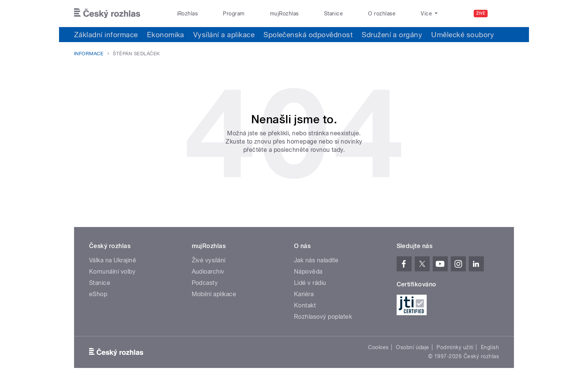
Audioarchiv (208, 272)
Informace (89, 54)
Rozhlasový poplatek (323, 317)
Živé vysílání (209, 260)
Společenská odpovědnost (308, 35)
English (490, 347)
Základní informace (106, 35)
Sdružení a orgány (392, 35)
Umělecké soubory (463, 35)
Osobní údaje (413, 347)
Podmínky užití (455, 347)
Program (234, 14)
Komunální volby (112, 272)
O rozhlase (382, 14)
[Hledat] (504, 14)
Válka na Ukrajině (113, 260)
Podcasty (205, 283)
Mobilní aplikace (214, 294)
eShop (98, 294)
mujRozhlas (284, 14)
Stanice (333, 14)
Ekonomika (166, 35)
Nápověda (308, 272)
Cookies (378, 347)
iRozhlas (188, 14)
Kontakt (305, 305)
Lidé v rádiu (310, 283)
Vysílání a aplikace (224, 35)
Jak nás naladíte (316, 260)
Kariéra (304, 294)
